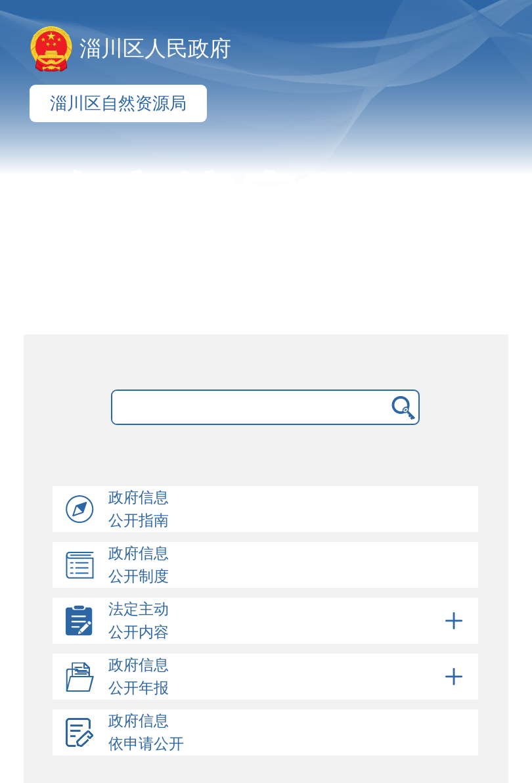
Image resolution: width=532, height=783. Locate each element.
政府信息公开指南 (139, 509)
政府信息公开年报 (288, 677)
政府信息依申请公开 (146, 732)
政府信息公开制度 (139, 565)
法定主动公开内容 (288, 621)
